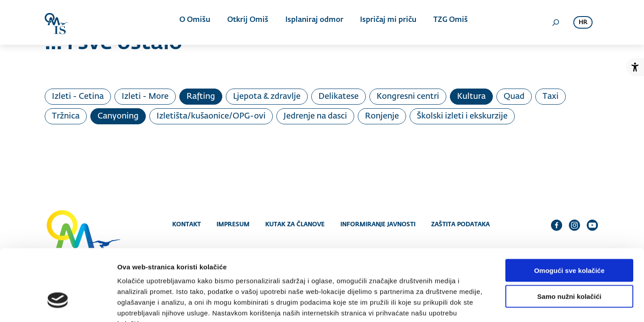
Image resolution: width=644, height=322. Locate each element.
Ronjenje (382, 116)
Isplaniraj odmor (313, 22)
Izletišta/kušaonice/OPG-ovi (211, 116)
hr (583, 23)
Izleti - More (145, 97)
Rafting (201, 97)
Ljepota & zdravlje (267, 97)
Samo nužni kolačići (569, 241)
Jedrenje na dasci (315, 116)
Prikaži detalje (463, 304)
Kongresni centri (408, 97)
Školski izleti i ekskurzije (462, 116)
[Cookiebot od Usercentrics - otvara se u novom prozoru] (58, 305)
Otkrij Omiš (248, 22)
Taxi (551, 97)
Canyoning (118, 116)
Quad (514, 97)
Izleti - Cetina (78, 97)
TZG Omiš (446, 22)
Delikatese (339, 97)
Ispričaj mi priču (385, 22)
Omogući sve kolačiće (569, 215)
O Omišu (197, 22)
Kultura (471, 97)
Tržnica (66, 116)
